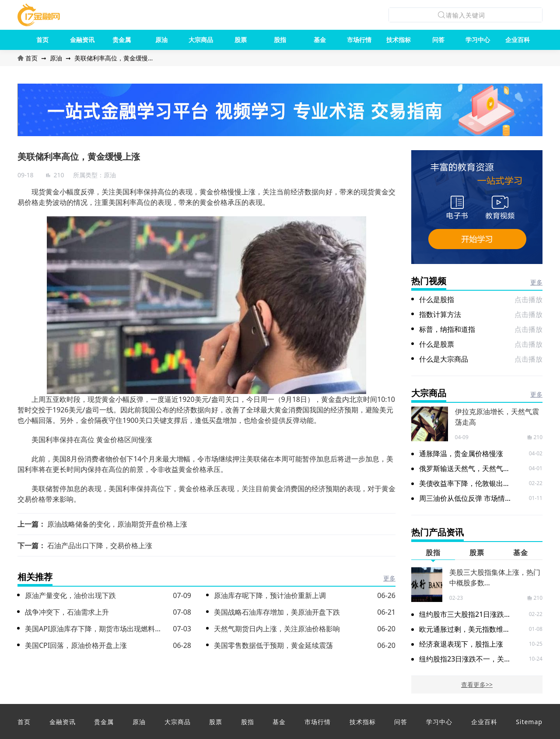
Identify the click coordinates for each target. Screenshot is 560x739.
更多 (389, 578)
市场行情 (359, 40)
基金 (320, 40)
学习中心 (478, 40)
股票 (241, 40)
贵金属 (122, 40)
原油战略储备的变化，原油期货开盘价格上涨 (117, 524)
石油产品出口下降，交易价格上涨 (100, 545)
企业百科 (518, 40)
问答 (438, 40)
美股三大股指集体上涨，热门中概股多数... (495, 577)
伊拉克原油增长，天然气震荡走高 (497, 417)
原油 (161, 40)
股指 (280, 40)
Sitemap (529, 722)
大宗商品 (201, 40)
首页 (42, 40)
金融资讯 (82, 40)
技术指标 (399, 40)
